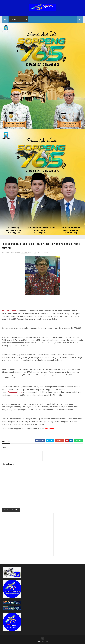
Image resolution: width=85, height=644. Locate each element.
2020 (46, 641)
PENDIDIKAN (44, 253)
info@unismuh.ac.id (14, 392)
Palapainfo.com (9, 311)
